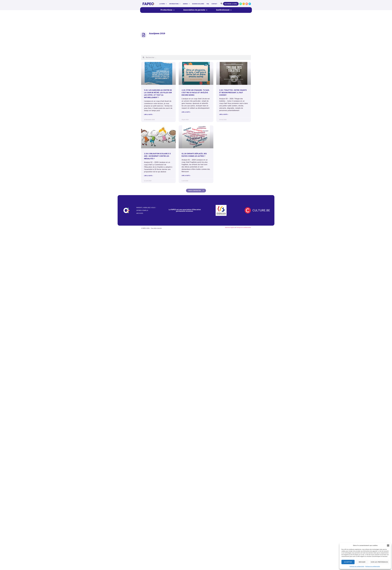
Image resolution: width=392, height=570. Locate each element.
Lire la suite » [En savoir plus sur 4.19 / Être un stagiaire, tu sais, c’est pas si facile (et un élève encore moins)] (186, 112)
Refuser (362, 562)
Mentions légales (230, 227)
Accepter (348, 562)
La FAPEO (163, 4)
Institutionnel (224, 10)
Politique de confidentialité (357, 566)
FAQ (208, 4)
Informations (175, 4)
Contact (214, 4)
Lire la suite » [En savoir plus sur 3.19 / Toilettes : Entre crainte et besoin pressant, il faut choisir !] (224, 114)
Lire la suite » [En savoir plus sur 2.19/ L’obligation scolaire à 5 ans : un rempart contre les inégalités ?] (149, 176)
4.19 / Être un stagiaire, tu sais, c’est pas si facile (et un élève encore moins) (196, 93)
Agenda (186, 4)
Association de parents (195, 10)
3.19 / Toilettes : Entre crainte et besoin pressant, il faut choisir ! (233, 93)
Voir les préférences (379, 562)
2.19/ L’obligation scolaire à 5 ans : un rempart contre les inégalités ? (157, 156)
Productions (167, 10)
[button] (388, 545)
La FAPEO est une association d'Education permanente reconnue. (185, 210)
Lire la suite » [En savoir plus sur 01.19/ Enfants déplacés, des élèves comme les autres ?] (186, 176)
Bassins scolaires (198, 4)
